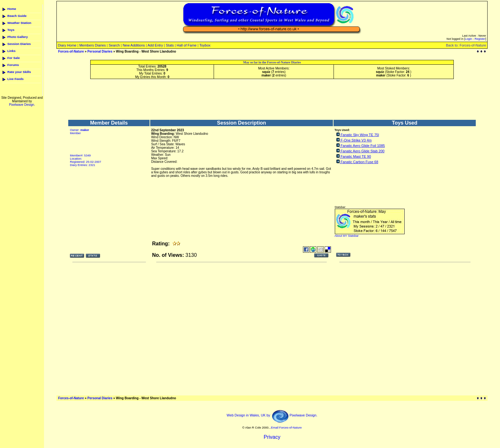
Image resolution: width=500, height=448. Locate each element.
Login (468, 39)
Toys (11, 30)
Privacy (272, 437)
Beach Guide (17, 16)
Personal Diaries (100, 51)
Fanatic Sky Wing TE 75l (360, 135)
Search (114, 45)
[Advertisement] (272, 99)
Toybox (205, 45)
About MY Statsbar (346, 236)
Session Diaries (19, 44)
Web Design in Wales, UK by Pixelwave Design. (272, 415)
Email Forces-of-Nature (286, 428)
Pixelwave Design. (22, 105)
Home (12, 9)
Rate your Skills (19, 72)
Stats (170, 45)
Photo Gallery (18, 37)
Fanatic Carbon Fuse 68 (359, 162)
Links (11, 51)
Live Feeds (15, 79)
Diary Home (67, 45)
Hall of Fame (187, 45)
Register (480, 39)
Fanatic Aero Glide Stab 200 (363, 151)
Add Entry (155, 45)
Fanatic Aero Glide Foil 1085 (363, 146)
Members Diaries (93, 45)
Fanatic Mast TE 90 (356, 156)
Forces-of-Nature (71, 51)
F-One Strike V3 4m (356, 140)
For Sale (14, 58)
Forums (13, 65)
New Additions (134, 45)
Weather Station (19, 23)
